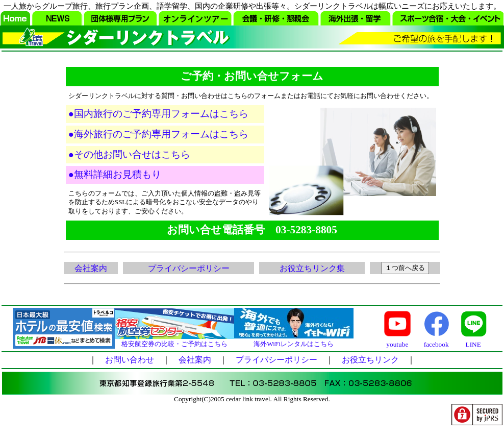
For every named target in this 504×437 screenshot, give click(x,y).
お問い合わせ (130, 363)
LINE (473, 346)
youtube (397, 346)
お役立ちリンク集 (312, 268)
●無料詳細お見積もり (115, 174)
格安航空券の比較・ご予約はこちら (174, 346)
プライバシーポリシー (189, 268)
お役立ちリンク (370, 363)
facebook (436, 346)
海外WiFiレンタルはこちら (294, 346)
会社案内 (91, 268)
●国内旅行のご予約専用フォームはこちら (158, 114)
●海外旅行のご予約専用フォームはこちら (158, 134)
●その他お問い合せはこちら (129, 154)
